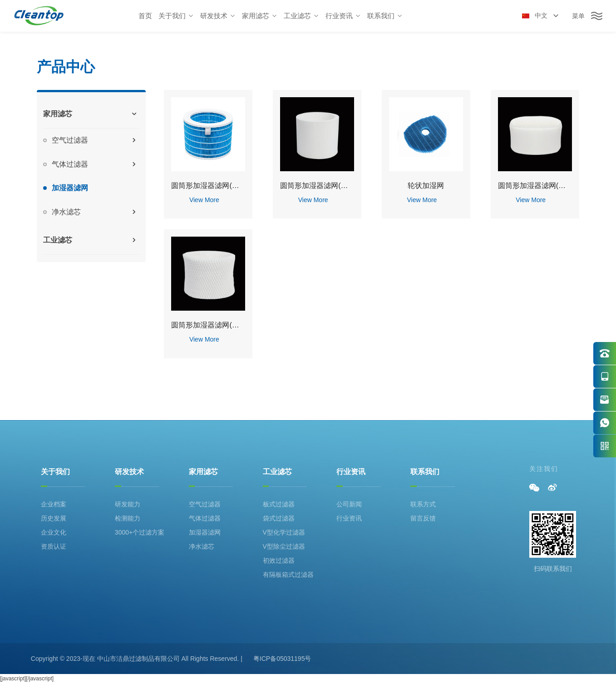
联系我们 (425, 472)
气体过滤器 (205, 518)
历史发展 (54, 518)
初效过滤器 (279, 560)
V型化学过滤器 (284, 532)
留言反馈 (423, 518)
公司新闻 (349, 504)
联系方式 (423, 504)
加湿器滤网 (205, 532)
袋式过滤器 (279, 518)
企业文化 (54, 532)
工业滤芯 (277, 472)
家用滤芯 (203, 472)
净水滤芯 (202, 546)
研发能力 (128, 504)
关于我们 (55, 472)
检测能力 (128, 518)
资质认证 (54, 546)
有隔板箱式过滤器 (288, 575)
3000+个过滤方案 (140, 532)
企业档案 (54, 504)
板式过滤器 (279, 504)
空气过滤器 (205, 504)
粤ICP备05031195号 (282, 659)
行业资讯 (351, 472)
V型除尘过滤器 (284, 546)
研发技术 (129, 472)
